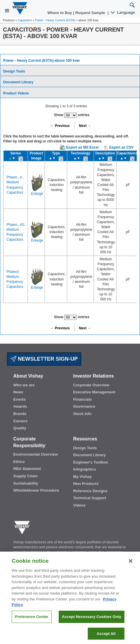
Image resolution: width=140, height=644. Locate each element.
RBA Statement (27, 469)
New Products (86, 484)
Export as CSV (119, 148)
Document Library (18, 82)
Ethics (19, 462)
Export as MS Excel (82, 147)
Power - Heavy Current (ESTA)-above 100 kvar (42, 61)
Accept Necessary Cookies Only (92, 621)
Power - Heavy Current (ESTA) (55, 20)
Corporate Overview (91, 385)
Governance (84, 406)
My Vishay (82, 477)
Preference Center (32, 621)
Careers (20, 421)
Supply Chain (25, 476)
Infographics (85, 469)
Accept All (106, 638)
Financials (82, 399)
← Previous (60, 126)
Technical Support (90, 498)
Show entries (72, 115)
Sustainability (26, 483)
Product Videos (16, 93)
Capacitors (25, 20)
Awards (20, 406)
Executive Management (94, 392)
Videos (79, 505)
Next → (85, 126)
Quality (20, 428)
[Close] (131, 565)
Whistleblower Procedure (36, 490)
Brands (20, 414)
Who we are (24, 385)
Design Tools (14, 71)
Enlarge (37, 194)
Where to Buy (60, 13)
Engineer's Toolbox (91, 462)
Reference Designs (90, 491)
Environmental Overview (36, 454)
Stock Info (82, 414)
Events (20, 399)
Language (123, 12)
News (18, 392)
